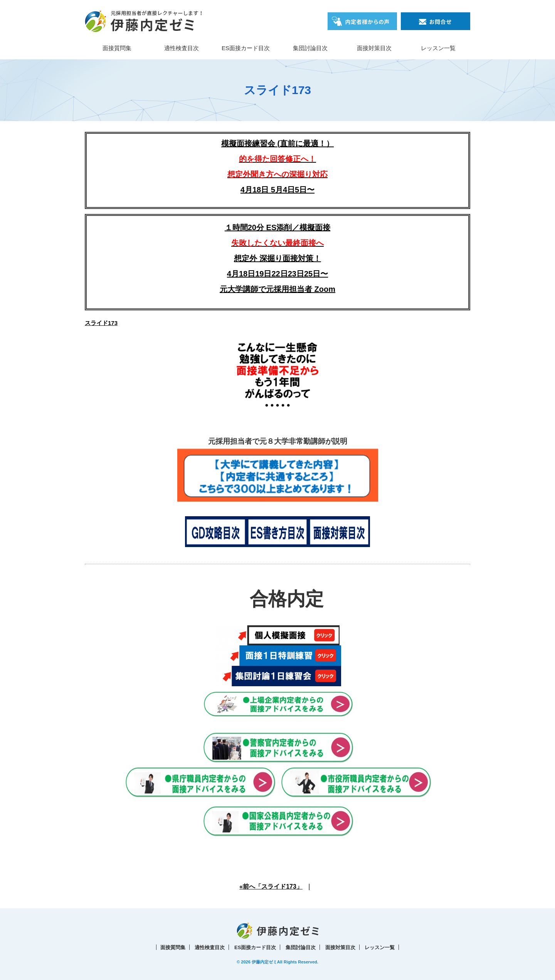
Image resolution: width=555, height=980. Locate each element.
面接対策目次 (374, 48)
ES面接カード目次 (246, 48)
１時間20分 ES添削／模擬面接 (277, 227)
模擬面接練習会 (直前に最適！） (277, 159)
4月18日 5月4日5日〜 (277, 190)
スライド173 (101, 323)
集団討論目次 (310, 48)
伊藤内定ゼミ (264, 962)
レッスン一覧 (438, 48)
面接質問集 (117, 48)
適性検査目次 (182, 48)
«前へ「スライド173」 (271, 887)
